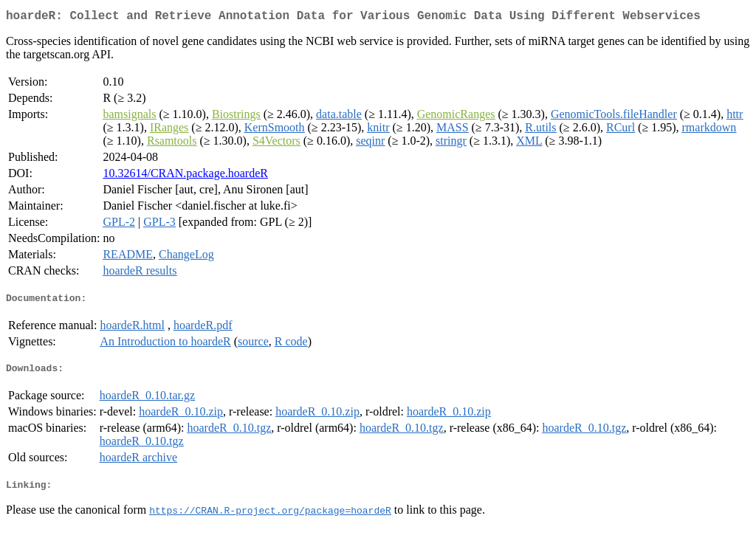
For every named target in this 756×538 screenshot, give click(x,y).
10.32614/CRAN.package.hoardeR (185, 176)
